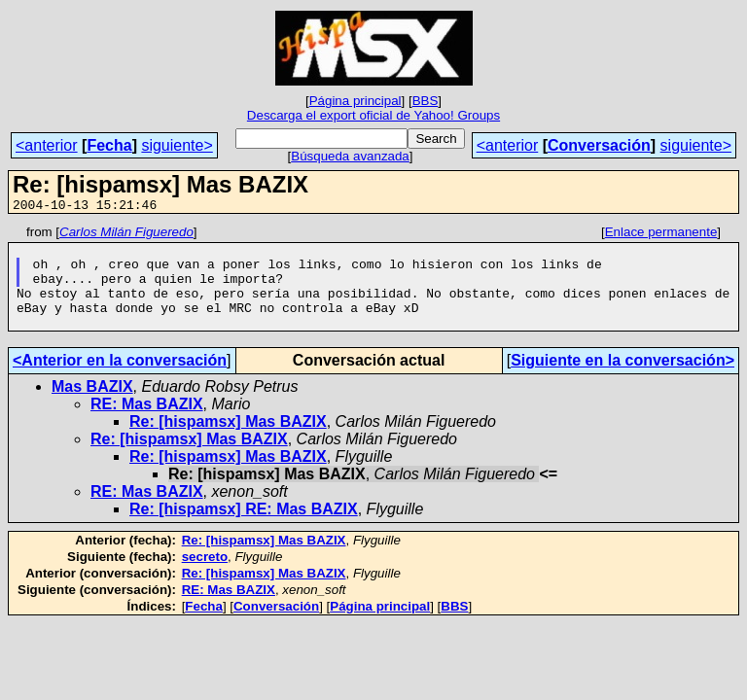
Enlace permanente (661, 235)
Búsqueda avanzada (350, 156)
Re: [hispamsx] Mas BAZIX (228, 442)
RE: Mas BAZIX (147, 424)
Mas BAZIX (92, 407)
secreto (205, 577)
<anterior (47, 145)
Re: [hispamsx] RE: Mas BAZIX (244, 529)
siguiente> (177, 145)
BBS (426, 101)
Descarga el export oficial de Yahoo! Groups (373, 115)
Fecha (109, 145)
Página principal (356, 101)
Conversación (599, 145)
